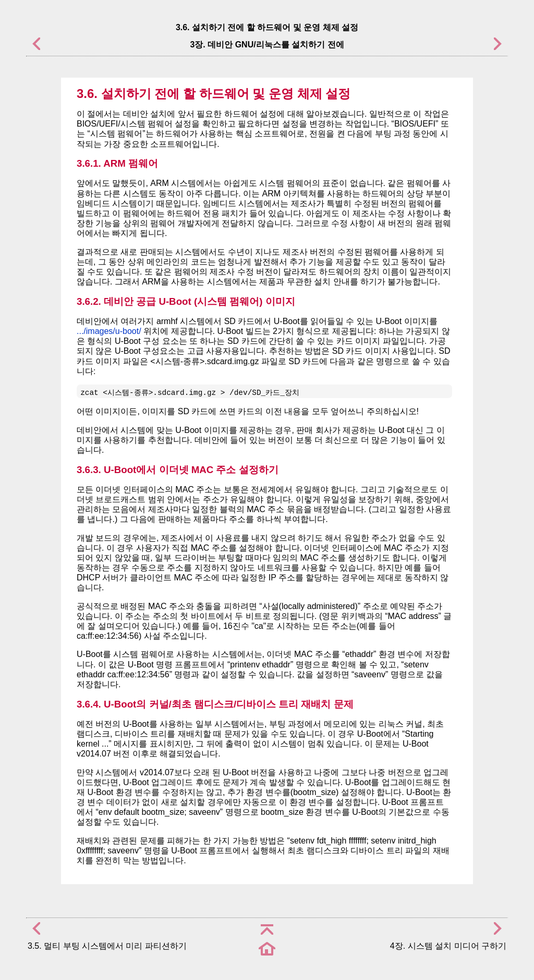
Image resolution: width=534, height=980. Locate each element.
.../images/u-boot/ (109, 331)
